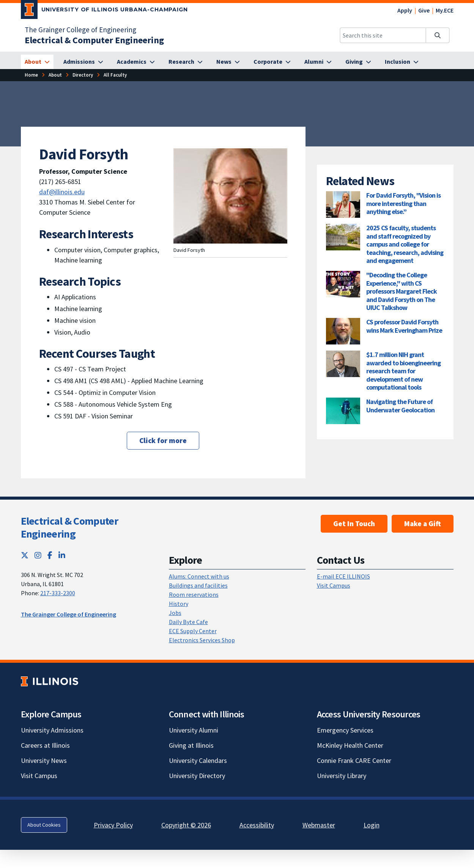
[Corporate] (272, 62)
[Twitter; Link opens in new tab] (25, 555)
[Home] (31, 75)
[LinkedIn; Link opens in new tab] (62, 555)
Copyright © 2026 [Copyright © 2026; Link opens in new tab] (186, 825)
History (179, 604)
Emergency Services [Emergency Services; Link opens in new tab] (345, 730)
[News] (228, 62)
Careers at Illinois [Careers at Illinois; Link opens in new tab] (45, 745)
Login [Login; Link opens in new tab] (372, 825)
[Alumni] (318, 62)
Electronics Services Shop (202, 640)
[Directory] (83, 75)
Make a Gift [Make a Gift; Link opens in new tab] (423, 524)
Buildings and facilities (198, 585)
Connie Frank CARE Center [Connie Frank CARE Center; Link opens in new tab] (354, 760)
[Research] (186, 62)
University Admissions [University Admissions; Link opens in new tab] (52, 730)
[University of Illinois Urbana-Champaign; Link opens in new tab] (105, 11)
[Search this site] (383, 35)
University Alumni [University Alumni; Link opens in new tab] (194, 730)
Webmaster (319, 825)
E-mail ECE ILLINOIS (343, 576)
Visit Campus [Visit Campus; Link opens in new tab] (39, 776)
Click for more (163, 440)
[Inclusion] (402, 62)
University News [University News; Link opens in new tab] (44, 760)
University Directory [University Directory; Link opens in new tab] (197, 776)
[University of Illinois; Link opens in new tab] (50, 681)
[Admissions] (83, 62)
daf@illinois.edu (62, 192)
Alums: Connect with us (199, 576)
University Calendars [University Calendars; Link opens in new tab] (198, 760)
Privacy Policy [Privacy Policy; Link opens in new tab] (113, 825)
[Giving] (358, 62)
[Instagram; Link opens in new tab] (38, 555)
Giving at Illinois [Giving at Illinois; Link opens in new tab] (191, 745)
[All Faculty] (115, 75)
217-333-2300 (58, 593)
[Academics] (136, 62)
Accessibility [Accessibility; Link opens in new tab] (257, 825)
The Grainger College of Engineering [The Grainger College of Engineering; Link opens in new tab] (80, 30)
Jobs (175, 613)
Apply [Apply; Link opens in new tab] (405, 10)
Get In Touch (354, 524)
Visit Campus (334, 585)
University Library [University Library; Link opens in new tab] (342, 776)
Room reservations (194, 594)
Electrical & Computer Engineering (69, 527)
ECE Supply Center (193, 631)
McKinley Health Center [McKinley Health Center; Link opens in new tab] (350, 745)
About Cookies (44, 825)
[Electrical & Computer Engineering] (94, 40)
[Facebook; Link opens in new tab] (50, 555)
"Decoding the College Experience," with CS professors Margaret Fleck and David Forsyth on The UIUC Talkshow (402, 291)
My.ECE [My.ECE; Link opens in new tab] (445, 10)
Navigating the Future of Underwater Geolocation (400, 406)
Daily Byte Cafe (188, 622)
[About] (37, 62)
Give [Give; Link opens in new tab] (424, 10)
